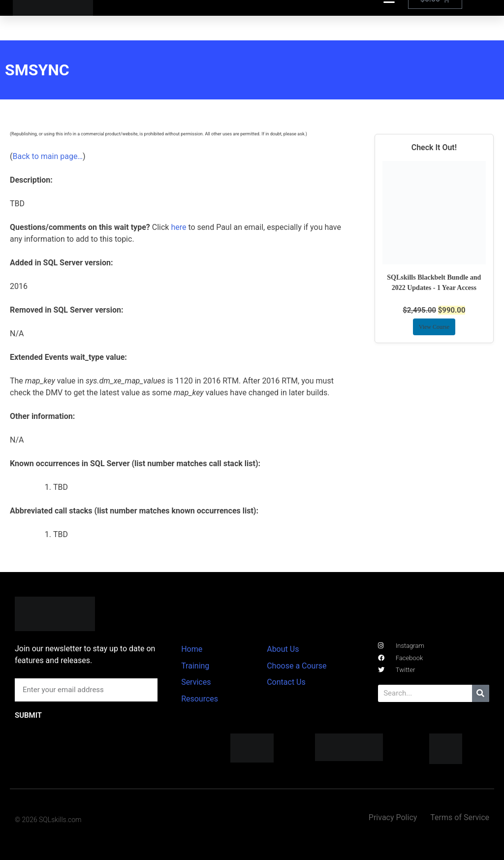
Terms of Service (460, 817)
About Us (283, 649)
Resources (200, 699)
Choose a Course (297, 666)
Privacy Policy (393, 817)
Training (195, 666)
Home (192, 649)
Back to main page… (47, 156)
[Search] (481, 693)
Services (196, 682)
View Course (434, 327)
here (178, 227)
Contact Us (286, 682)
